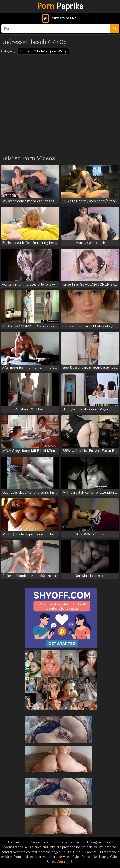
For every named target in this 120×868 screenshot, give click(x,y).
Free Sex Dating (64, 18)
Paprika (60, 6)
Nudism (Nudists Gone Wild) (43, 51)
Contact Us (65, 862)
